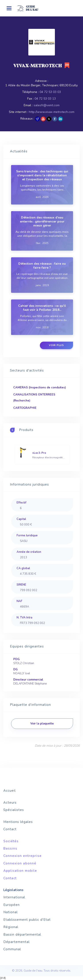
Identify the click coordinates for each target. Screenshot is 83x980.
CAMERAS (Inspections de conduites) (40, 388)
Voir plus (56, 345)
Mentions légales (18, 822)
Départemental (16, 942)
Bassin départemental (22, 935)
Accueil (10, 791)
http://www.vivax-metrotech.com (52, 112)
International (14, 897)
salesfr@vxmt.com (47, 105)
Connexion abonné (20, 863)
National (11, 912)
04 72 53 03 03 (50, 92)
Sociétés (11, 841)
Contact (10, 829)
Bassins (10, 848)
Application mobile (20, 871)
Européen (12, 905)
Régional (11, 927)
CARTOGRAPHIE (25, 408)
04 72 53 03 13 (45, 99)
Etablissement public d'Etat (27, 920)
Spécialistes (14, 810)
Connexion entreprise (22, 856)
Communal (12, 949)
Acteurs (10, 803)
